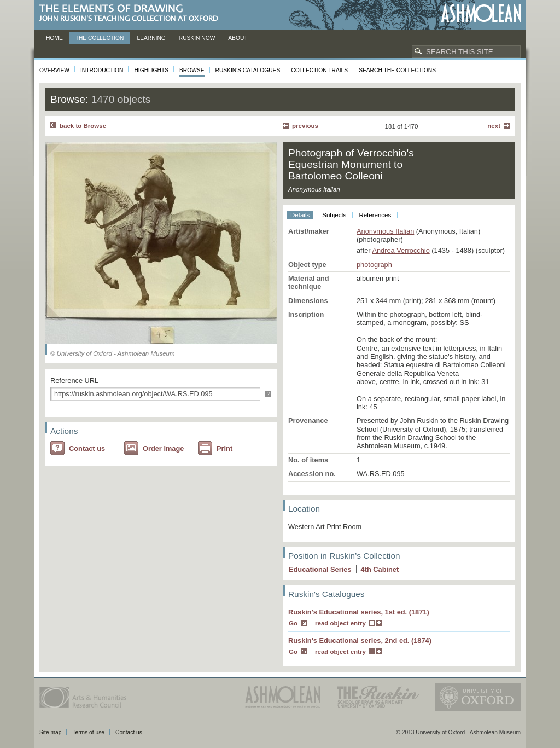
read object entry (340, 623)
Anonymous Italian (385, 231)
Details (300, 215)
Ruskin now (197, 38)
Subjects (334, 215)
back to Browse (83, 126)
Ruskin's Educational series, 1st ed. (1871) (359, 612)
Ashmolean (481, 13)
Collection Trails (319, 70)
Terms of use (88, 732)
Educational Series (320, 569)
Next (494, 126)
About (238, 38)
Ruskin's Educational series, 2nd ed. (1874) (360, 640)
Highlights (151, 70)
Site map (50, 732)
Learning (151, 38)
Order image (163, 448)
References (375, 215)
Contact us (87, 448)
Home (54, 38)
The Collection (100, 38)
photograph (374, 265)
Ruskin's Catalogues (248, 70)
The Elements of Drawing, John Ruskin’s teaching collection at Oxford (132, 13)
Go (293, 623)
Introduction (102, 70)
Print (224, 448)
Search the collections (397, 70)
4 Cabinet (380, 569)
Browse (192, 70)
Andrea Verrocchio (401, 250)
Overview (54, 70)
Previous (305, 126)
